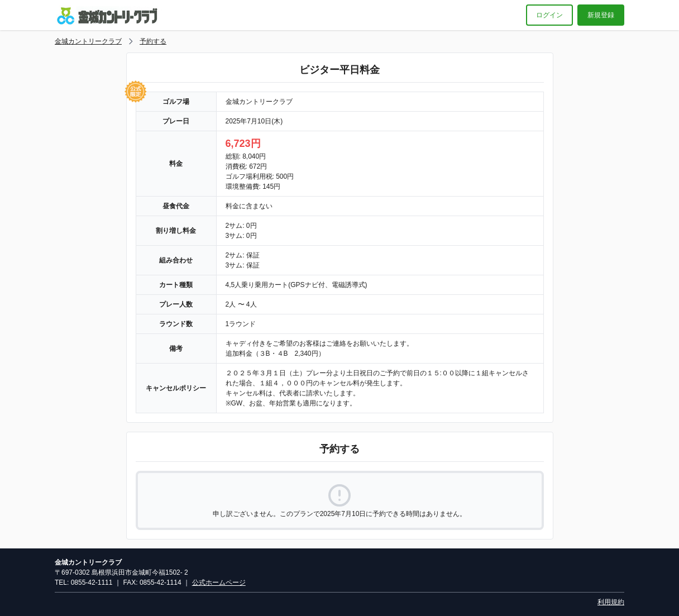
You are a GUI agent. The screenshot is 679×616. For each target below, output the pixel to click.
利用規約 (611, 602)
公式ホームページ (219, 582)
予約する (153, 41)
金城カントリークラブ (88, 41)
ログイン (549, 15)
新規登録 (601, 15)
